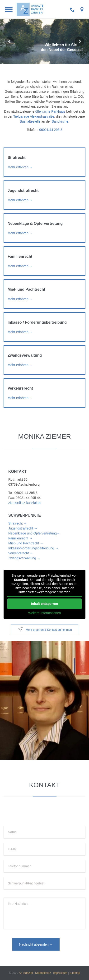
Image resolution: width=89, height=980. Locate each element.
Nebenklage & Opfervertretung (35, 223)
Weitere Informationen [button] (44, 613)
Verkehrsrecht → (21, 553)
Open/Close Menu (9, 9)
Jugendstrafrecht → (23, 528)
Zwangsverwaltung (25, 355)
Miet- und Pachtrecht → (26, 543)
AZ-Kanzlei (26, 973)
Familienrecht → (20, 538)
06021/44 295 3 (51, 130)
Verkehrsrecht (20, 388)
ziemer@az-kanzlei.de (25, 503)
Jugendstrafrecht (23, 191)
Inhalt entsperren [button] (45, 603)
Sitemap (75, 973)
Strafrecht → (18, 523)
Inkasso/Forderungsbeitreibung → (33, 548)
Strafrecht (17, 158)
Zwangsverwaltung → (24, 558)
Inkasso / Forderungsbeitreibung (37, 322)
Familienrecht (20, 256)
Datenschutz (43, 973)
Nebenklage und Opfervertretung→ (34, 533)
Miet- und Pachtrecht (26, 289)
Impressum (60, 973)
